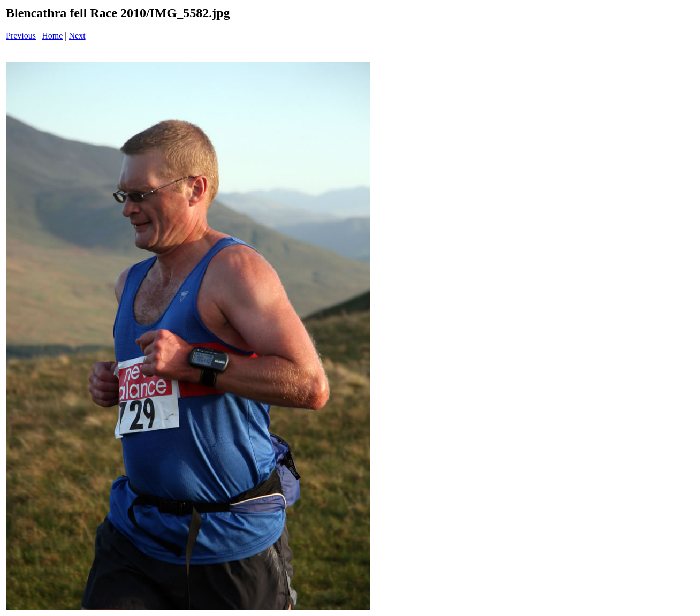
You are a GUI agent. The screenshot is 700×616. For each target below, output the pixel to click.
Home (52, 36)
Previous (21, 36)
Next (77, 36)
